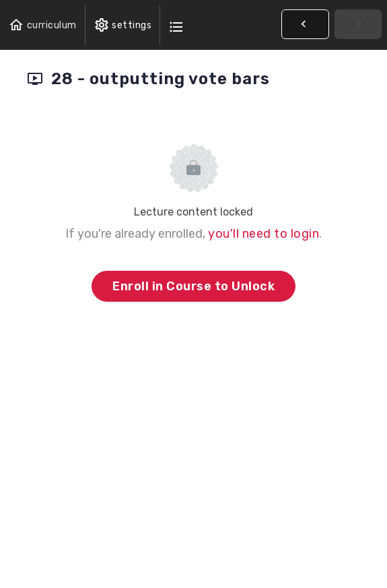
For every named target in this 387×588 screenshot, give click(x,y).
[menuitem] (123, 25)
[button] (42, 25)
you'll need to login (263, 234)
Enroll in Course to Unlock (193, 286)
